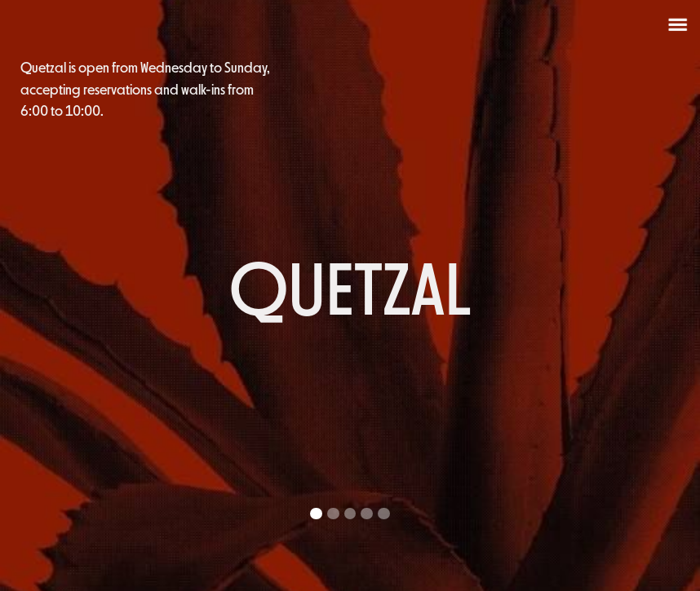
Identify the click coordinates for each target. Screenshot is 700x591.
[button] (667, 295)
